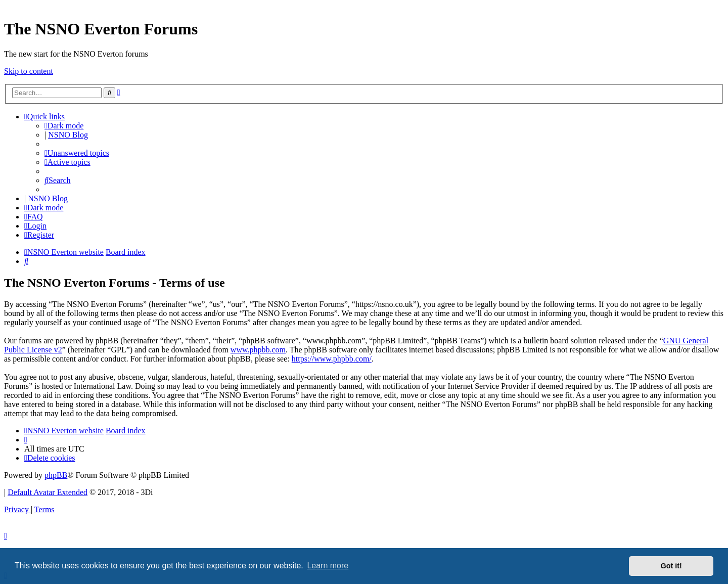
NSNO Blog (68, 135)
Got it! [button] (671, 566)
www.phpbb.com (258, 350)
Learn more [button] (328, 566)
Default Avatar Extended (48, 492)
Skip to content (29, 71)
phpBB (56, 475)
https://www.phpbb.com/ (332, 359)
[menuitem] (77, 153)
